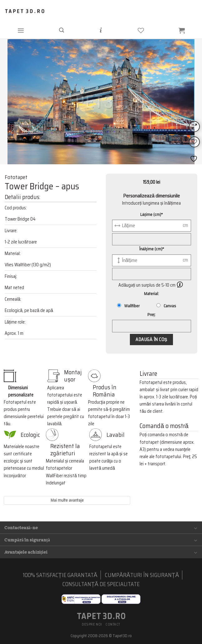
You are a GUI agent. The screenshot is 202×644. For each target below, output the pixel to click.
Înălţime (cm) (152, 249)
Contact (113, 624)
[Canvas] (158, 305)
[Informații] (101, 30)
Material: (151, 294)
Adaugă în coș (151, 340)
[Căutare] (61, 30)
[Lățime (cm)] (152, 226)
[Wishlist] (194, 142)
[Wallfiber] (119, 305)
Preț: (151, 315)
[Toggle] (196, 528)
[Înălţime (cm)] (152, 260)
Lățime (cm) (151, 215)
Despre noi (92, 624)
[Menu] (21, 30)
